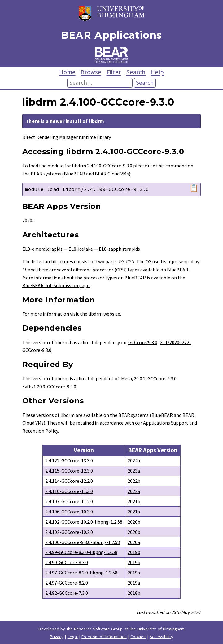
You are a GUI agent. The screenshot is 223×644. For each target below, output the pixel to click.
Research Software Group (98, 629)
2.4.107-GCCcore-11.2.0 (69, 501)
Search (136, 72)
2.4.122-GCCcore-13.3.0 (69, 460)
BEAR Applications (111, 35)
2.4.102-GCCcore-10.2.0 (69, 532)
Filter (114, 72)
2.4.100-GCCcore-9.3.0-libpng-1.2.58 (83, 542)
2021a (134, 512)
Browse (91, 72)
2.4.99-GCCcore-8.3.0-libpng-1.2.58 (81, 552)
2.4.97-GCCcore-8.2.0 (67, 583)
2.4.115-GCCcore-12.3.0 (69, 471)
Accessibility (161, 637)
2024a (134, 460)
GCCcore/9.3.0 (143, 342)
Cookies (138, 637)
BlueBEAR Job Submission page (56, 285)
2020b (134, 522)
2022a (134, 491)
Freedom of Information (104, 637)
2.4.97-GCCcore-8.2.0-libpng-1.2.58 (81, 573)
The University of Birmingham (157, 629)
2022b (134, 481)
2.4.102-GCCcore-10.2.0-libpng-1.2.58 (84, 522)
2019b (134, 552)
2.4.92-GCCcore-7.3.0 (67, 593)
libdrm (68, 415)
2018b (134, 593)
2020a (28, 220)
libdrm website (104, 314)
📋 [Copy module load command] (194, 188)
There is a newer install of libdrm (65, 121)
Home (67, 72)
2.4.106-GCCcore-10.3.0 (69, 512)
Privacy (57, 637)
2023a (134, 471)
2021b (134, 501)
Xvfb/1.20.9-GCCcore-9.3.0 (49, 387)
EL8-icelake (81, 249)
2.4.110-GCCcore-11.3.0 (69, 491)
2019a (134, 573)
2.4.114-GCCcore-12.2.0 (69, 481)
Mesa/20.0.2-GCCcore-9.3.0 (149, 378)
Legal (73, 637)
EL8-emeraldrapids (42, 249)
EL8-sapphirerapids (119, 249)
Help (157, 72)
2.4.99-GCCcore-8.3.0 (67, 562)
